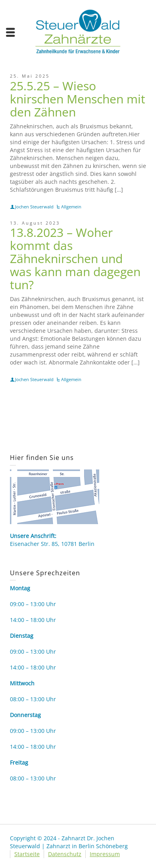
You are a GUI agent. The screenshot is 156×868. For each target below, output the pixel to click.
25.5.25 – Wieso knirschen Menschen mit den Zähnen (78, 99)
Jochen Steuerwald (34, 207)
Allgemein (71, 207)
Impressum (105, 854)
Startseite (27, 854)
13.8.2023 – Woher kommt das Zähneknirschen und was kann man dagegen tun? (75, 258)
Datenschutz (65, 854)
